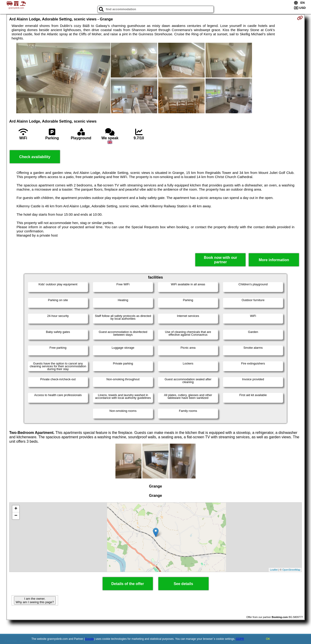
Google (89, 639)
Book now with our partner (221, 260)
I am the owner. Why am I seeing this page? (35, 600)
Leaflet (274, 570)
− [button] (16, 516)
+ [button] (16, 509)
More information (274, 260)
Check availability (35, 157)
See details (183, 584)
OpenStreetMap (291, 570)
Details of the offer (128, 584)
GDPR (240, 639)
